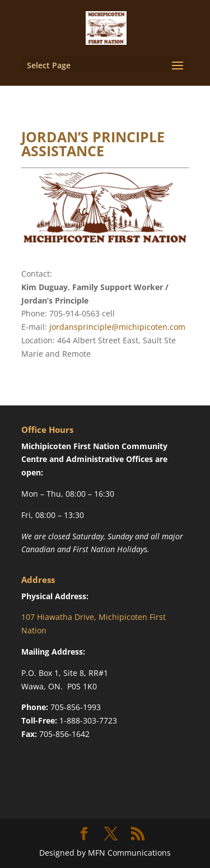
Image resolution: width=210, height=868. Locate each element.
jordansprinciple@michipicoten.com (117, 327)
